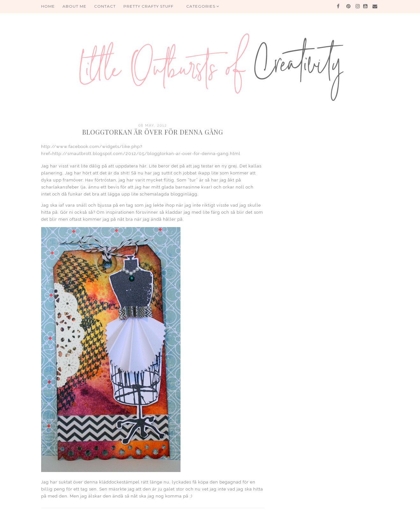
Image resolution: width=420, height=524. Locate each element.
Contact (105, 6)
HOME (48, 6)
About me (74, 6)
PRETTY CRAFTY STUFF (148, 6)
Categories (203, 6)
